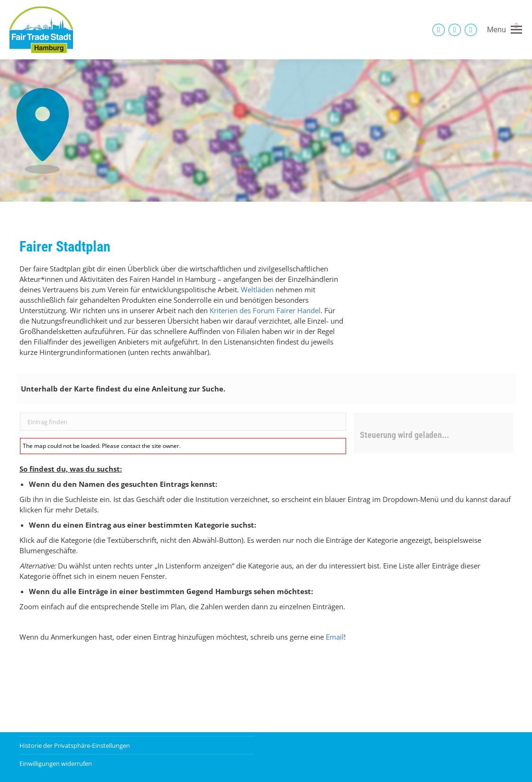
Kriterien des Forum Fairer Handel (265, 310)
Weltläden (257, 289)
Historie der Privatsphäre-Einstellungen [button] (75, 745)
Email (335, 637)
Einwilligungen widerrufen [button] (56, 763)
